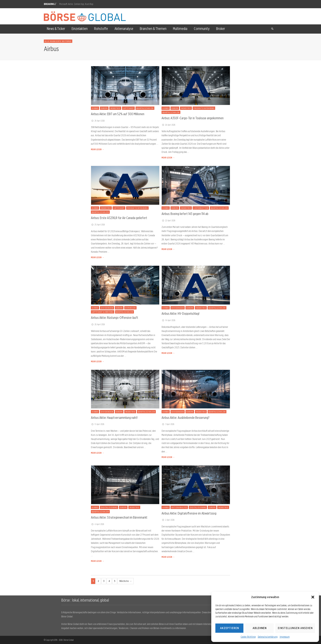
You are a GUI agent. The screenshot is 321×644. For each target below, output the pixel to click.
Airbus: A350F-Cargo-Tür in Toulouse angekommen (193, 118)
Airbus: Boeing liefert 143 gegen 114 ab (185, 214)
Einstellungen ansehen (295, 628)
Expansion (130, 308)
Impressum (285, 637)
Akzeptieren (229, 628)
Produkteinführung (204, 108)
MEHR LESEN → (97, 149)
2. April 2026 (168, 520)
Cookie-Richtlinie (248, 637)
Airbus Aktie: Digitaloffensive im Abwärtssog (189, 513)
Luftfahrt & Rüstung (103, 312)
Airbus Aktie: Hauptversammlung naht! (114, 418)
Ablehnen (260, 628)
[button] (313, 597)
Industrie (115, 108)
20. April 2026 (98, 324)
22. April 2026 (168, 220)
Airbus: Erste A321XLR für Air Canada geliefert (119, 218)
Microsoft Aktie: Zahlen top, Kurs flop (76, 4)
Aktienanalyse (179, 507)
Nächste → (126, 581)
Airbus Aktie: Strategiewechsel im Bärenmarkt (119, 517)
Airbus (95, 108)
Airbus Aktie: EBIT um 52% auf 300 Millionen (118, 114)
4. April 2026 (97, 524)
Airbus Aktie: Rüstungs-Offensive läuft (115, 318)
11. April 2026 (98, 424)
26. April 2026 (168, 125)
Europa (104, 108)
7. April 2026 (168, 424)
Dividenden (107, 308)
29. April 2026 (98, 121)
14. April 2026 (168, 320)
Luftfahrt (128, 108)
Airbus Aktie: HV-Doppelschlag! (180, 313)
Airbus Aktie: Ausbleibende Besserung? (185, 418)
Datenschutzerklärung (268, 637)
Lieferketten (201, 208)
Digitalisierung (109, 507)
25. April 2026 (98, 225)
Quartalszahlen (145, 108)
